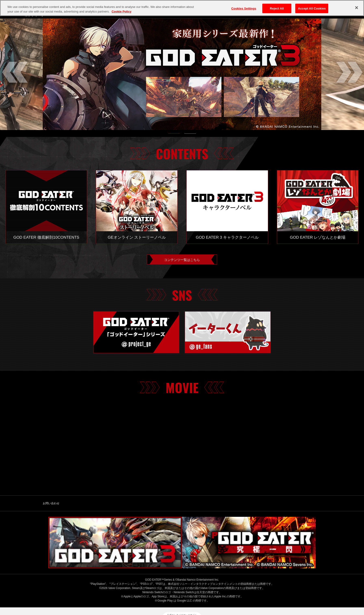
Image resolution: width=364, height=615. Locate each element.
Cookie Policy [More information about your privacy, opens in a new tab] (122, 11)
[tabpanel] (182, 74)
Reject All (277, 8)
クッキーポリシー (185, 593)
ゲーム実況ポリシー (217, 593)
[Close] (357, 8)
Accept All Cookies (312, 8)
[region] (182, 8)
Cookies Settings (244, 8)
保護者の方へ (247, 593)
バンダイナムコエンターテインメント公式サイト (95, 593)
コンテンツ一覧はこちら (182, 260)
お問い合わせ (51, 505)
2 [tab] (190, 135)
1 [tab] (174, 135)
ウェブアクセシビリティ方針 (282, 593)
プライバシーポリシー (150, 593)
